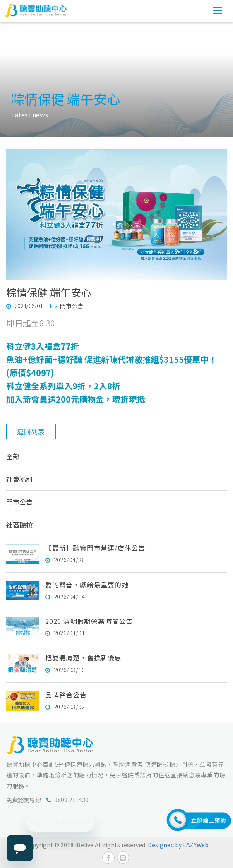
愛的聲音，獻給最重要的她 (87, 585)
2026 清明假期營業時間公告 (89, 621)
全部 (13, 456)
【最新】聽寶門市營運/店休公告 (95, 548)
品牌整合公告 (66, 695)
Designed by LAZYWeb (178, 845)
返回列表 (31, 432)
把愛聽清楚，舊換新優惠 (83, 657)
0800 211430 (71, 800)
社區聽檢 (19, 525)
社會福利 (19, 479)
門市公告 (19, 502)
